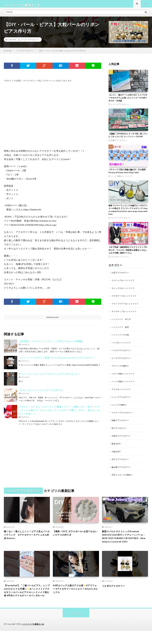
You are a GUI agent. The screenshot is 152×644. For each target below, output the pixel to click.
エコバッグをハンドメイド (124, 283)
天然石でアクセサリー (122, 437)
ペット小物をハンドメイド (122, 179)
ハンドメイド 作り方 (122, 321)
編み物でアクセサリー (122, 468)
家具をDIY (116, 445)
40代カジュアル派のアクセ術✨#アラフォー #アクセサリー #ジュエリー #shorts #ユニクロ (76, 597)
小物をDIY (116, 452)
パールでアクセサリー (30, 42)
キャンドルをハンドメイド (124, 291)
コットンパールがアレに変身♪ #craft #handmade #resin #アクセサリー (57, 361)
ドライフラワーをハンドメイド (126, 306)
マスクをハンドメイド (120, 259)
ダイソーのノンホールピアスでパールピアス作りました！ (50, 377)
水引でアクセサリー (121, 460)
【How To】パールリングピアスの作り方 (41, 393)
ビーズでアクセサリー (122, 360)
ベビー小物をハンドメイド (124, 375)
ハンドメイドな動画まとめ (34, 637)
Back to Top (76, 627)
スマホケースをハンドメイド (125, 298)
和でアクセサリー (120, 429)
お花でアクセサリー (121, 275)
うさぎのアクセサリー (116, 593)
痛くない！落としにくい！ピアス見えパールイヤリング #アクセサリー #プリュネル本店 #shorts (27, 536)
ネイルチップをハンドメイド (125, 314)
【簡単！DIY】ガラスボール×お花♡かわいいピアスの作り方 (75, 534)
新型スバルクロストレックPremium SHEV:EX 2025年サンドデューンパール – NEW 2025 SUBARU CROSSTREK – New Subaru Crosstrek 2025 (125, 540)
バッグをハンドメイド (122, 345)
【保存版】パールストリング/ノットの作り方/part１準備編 (51, 344)
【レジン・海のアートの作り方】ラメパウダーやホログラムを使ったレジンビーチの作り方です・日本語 (128, 101)
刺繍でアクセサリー (119, 143)
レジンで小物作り (120, 406)
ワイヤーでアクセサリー (121, 221)
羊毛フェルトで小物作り (123, 475)
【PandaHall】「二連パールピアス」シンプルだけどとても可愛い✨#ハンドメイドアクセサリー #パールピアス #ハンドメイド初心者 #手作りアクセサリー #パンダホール (27, 601)
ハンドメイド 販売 (121, 329)
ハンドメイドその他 (121, 337)
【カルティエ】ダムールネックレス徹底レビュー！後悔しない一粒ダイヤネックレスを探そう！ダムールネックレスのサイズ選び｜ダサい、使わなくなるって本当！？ (59, 413)
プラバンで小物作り (121, 368)
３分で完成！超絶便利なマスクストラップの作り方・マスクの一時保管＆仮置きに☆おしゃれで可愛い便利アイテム (128, 253)
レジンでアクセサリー (120, 107)
